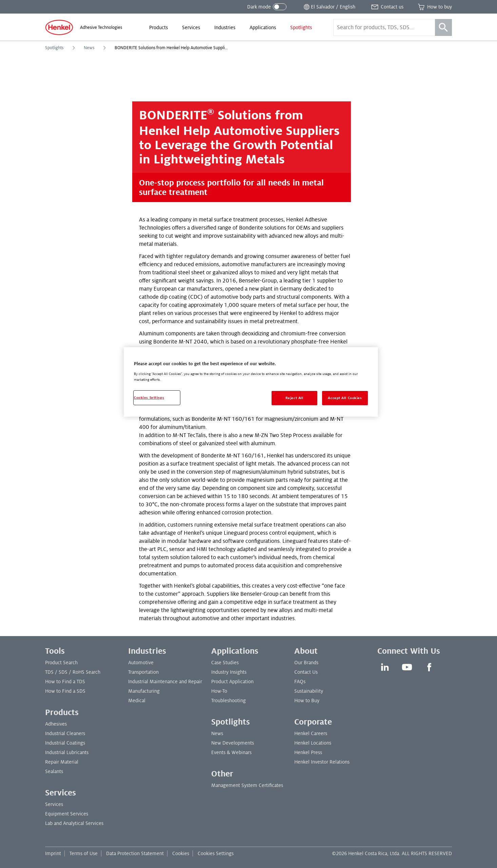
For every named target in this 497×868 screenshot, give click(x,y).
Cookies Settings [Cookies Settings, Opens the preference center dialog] (149, 398)
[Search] (443, 27)
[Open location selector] (329, 7)
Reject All (294, 398)
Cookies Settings (216, 853)
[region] (251, 382)
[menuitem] (158, 27)
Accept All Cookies (345, 398)
